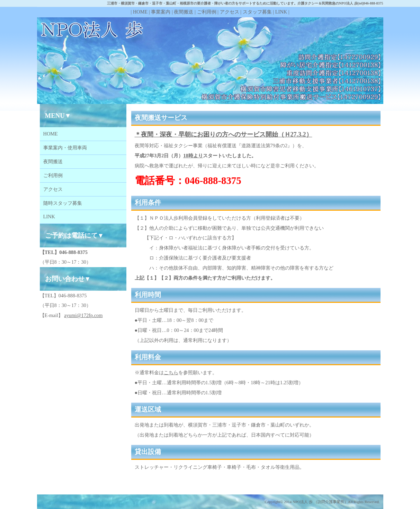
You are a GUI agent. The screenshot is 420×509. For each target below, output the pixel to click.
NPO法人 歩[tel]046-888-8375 (361, 3)
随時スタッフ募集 (63, 203)
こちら (171, 372)
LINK (281, 12)
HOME (140, 12)
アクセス (230, 12)
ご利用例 (207, 12)
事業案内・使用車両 (65, 148)
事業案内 (161, 12)
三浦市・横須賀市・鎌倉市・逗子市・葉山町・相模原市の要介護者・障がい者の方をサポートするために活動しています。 (202, 3)
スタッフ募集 (257, 12)
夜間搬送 (184, 12)
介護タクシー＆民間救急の (318, 3)
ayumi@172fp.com (83, 315)
